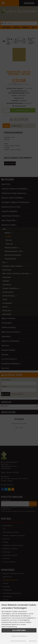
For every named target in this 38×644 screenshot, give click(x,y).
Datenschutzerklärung (18, 641)
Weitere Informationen (19, 636)
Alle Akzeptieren (19, 630)
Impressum (33, 641)
